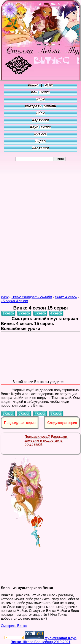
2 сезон (24, 313)
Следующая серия (62, 423)
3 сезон (40, 313)
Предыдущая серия (20, 423)
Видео (40, 141)
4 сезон (56, 313)
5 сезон (8, 413)
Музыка (41, 134)
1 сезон (8, 313)
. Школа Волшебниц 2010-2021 (44, 640)
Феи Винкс (40, 92)
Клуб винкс (40, 127)
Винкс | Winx (40, 86)
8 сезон (56, 413)
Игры (40, 100)
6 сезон (24, 413)
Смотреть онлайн (40, 106)
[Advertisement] (41, 226)
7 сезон (40, 413)
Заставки (40, 148)
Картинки (40, 120)
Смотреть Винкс (14, 626)
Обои (40, 113)
